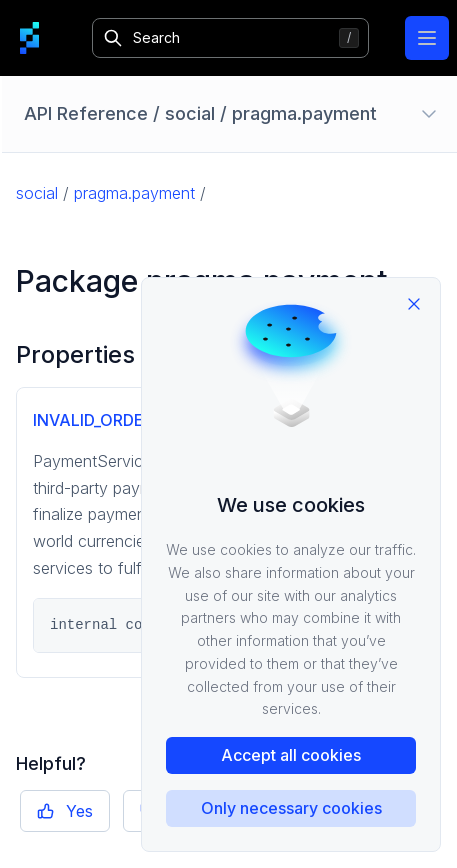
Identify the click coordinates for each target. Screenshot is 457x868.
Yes (65, 811)
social (37, 193)
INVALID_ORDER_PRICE (120, 420)
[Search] (230, 38)
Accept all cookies (291, 755)
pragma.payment (134, 193)
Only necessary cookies (291, 808)
